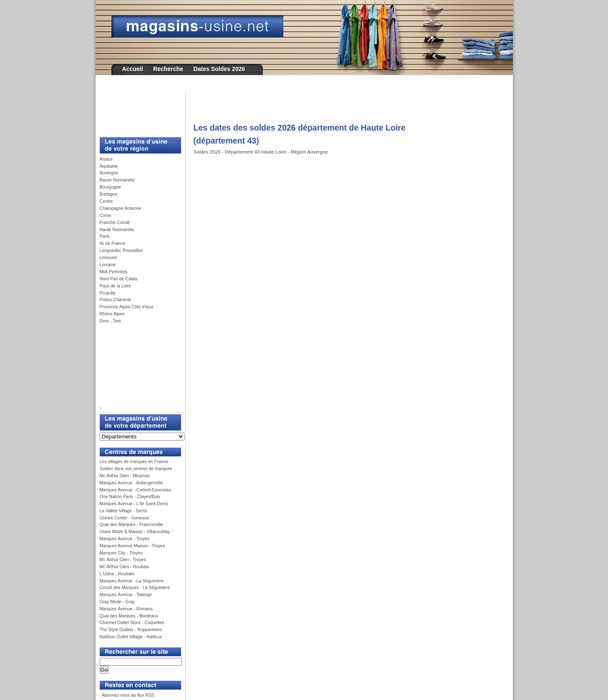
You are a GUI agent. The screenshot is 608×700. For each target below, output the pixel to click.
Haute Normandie (117, 229)
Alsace (106, 159)
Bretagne (109, 194)
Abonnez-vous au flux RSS (127, 695)
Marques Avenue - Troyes (125, 539)
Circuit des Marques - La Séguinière (135, 587)
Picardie (108, 293)
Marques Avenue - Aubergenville (131, 483)
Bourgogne (111, 187)
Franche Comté (115, 222)
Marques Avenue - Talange (126, 594)
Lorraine (108, 264)
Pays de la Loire (116, 286)
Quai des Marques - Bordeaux (129, 616)
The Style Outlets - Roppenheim (131, 629)
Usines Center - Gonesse (124, 518)
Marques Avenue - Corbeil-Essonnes (136, 490)
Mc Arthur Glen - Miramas (125, 476)
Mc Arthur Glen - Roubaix (124, 567)
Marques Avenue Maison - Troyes (132, 546)
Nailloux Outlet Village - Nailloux (131, 637)
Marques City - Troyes (121, 553)
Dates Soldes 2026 (219, 69)
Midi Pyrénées (114, 272)
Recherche (168, 69)
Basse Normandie (117, 180)
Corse (106, 215)
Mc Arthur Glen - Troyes (123, 559)
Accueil (133, 69)
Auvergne (109, 173)
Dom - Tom (110, 321)
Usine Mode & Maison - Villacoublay (135, 531)
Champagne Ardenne (121, 208)
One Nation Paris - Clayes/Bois (130, 496)
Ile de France (113, 243)
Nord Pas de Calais (119, 279)
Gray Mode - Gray (117, 602)
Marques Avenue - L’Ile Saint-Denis (134, 504)
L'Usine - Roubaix (117, 574)
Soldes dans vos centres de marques (136, 468)
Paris (105, 236)
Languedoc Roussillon (121, 250)
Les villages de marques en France (134, 461)
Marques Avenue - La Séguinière (132, 581)
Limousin (108, 257)
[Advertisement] (137, 109)
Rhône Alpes (112, 314)
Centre (106, 201)
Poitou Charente (116, 300)
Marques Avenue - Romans (126, 609)
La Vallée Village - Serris (124, 511)
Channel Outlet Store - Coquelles (132, 622)
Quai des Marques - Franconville (131, 524)
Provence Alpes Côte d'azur (127, 307)
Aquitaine (109, 166)
